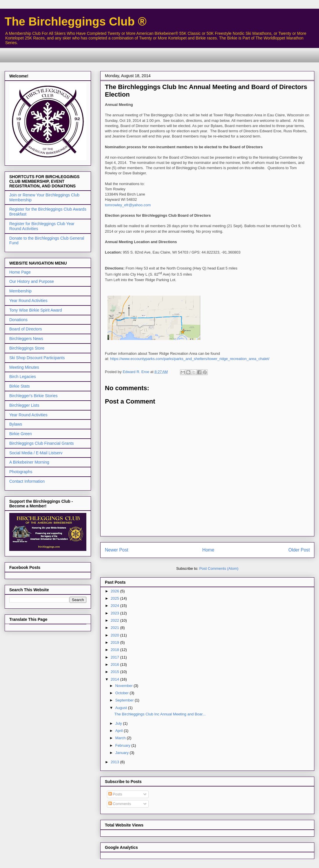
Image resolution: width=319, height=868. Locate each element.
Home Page (20, 272)
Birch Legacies (23, 377)
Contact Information (27, 481)
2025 (115, 598)
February (123, 745)
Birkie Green (21, 434)
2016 (115, 664)
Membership (20, 291)
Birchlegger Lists (24, 405)
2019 (115, 642)
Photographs (21, 472)
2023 (115, 613)
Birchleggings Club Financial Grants (42, 443)
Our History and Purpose (32, 281)
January (123, 753)
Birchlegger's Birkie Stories (33, 396)
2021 (115, 628)
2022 (115, 620)
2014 (115, 679)
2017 (115, 657)
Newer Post (117, 550)
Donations (18, 320)
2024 (115, 606)
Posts (115, 794)
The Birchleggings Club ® (76, 21)
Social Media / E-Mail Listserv (36, 453)
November (125, 686)
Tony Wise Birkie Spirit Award (36, 310)
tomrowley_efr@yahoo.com (128, 205)
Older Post (299, 550)
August (122, 708)
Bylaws (16, 424)
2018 (115, 650)
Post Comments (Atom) (219, 568)
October (123, 693)
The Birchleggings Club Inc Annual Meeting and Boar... (160, 714)
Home (208, 550)
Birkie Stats (20, 386)
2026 (115, 591)
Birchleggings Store (27, 348)
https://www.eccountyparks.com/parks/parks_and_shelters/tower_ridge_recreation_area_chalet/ (190, 359)
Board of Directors (26, 329)
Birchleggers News (26, 339)
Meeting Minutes (24, 367)
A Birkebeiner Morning (29, 462)
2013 (115, 762)
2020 (115, 635)
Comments (120, 804)
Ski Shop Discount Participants (37, 358)
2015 (115, 672)
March (121, 738)
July (119, 723)
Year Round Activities (28, 301)
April (120, 731)
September (125, 700)
